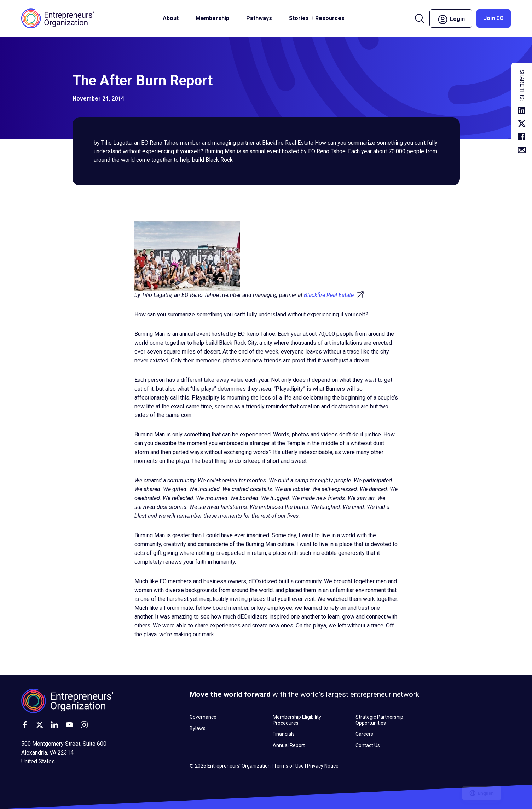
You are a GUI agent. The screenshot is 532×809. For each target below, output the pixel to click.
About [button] (171, 18)
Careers (364, 734)
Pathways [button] (259, 18)
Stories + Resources (317, 18)
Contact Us (368, 745)
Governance (203, 717)
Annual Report (289, 745)
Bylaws (198, 728)
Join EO (494, 18)
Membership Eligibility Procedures (297, 720)
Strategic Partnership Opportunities (379, 720)
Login (451, 19)
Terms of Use (289, 766)
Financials (284, 734)
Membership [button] (212, 18)
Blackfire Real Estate (334, 295)
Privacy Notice (323, 766)
